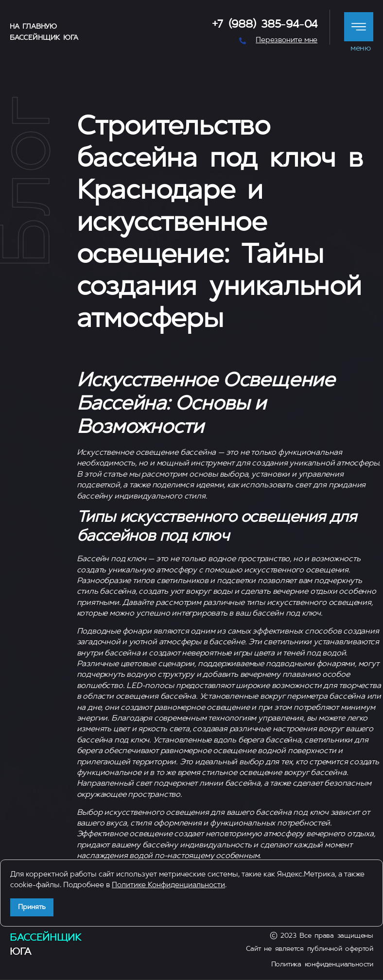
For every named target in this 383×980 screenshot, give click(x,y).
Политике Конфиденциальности (168, 885)
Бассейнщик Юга (44, 38)
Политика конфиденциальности (322, 965)
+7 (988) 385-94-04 (265, 25)
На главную (33, 27)
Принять (32, 907)
